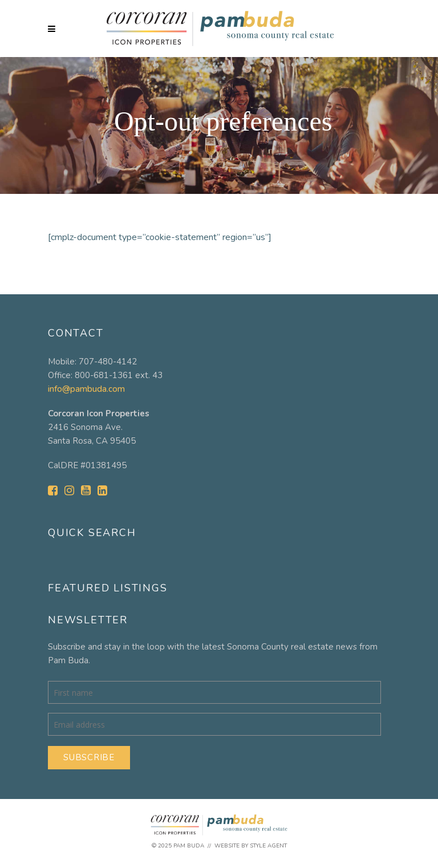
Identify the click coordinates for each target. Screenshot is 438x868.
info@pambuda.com (86, 389)
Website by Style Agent (251, 846)
